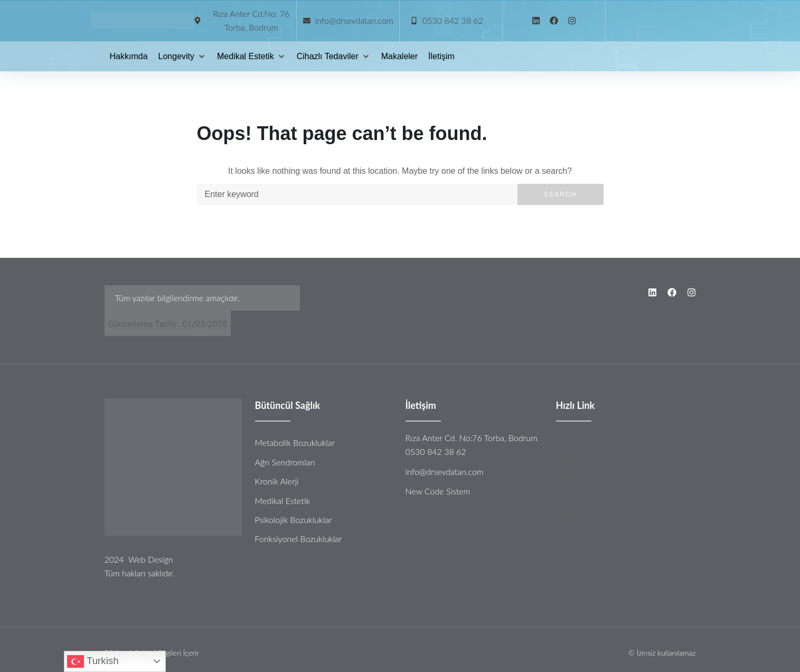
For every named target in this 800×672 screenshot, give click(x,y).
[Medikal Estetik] (252, 57)
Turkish (93, 661)
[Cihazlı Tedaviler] (334, 57)
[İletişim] (441, 57)
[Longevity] (183, 57)
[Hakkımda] (129, 57)
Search (560, 194)
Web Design (151, 559)
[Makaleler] (399, 57)
